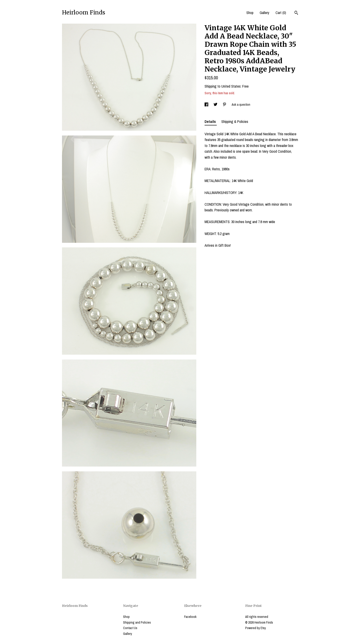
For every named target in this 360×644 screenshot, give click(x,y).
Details (211, 122)
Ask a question (241, 105)
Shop (250, 13)
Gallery (264, 13)
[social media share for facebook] (207, 105)
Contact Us (130, 628)
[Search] (296, 13)
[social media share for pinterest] (225, 105)
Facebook (190, 617)
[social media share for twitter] (216, 105)
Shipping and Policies (137, 622)
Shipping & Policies (235, 122)
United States (231, 86)
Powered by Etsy (256, 628)
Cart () (281, 13)
